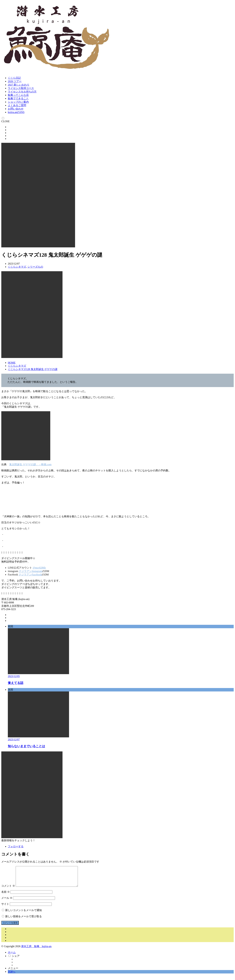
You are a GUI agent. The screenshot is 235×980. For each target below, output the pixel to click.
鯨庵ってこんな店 (18, 95)
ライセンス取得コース (21, 88)
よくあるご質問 (17, 105)
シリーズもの (35, 267)
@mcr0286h (39, 568)
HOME (12, 363)
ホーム (12, 956)
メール (7, 902)
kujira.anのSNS (16, 112)
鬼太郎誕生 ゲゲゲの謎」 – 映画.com (30, 464)
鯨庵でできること (18, 98)
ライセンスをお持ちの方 (22, 92)
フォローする (16, 846)
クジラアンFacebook (30, 575)
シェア (16, 960)
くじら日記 (14, 78)
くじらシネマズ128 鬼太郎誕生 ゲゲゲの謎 (33, 369)
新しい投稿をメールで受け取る (23, 920)
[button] (38, 195)
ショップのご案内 (18, 102)
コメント (8, 890)
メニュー (13, 972)
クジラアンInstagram (31, 571)
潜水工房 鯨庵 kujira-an (36, 950)
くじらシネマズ (17, 267)
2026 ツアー (15, 81)
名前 (6, 896)
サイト (5, 908)
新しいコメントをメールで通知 (23, 914)
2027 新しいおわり (19, 85)
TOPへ (12, 976)
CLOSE (5, 121)
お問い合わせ (16, 109)
